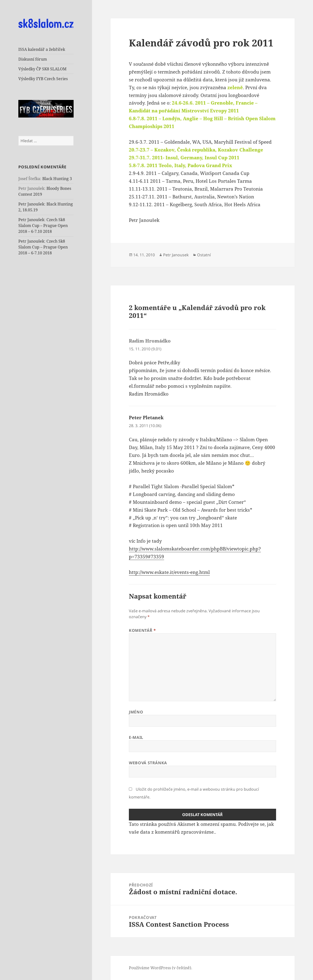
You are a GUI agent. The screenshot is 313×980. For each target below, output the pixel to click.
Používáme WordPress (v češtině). (161, 968)
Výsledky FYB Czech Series (43, 79)
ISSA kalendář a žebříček (42, 49)
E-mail (136, 737)
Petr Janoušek (31, 204)
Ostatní (204, 255)
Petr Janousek (176, 255)
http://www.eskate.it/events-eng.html (169, 572)
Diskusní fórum (33, 59)
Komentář (142, 630)
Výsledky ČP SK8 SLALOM (42, 69)
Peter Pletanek (146, 418)
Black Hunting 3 (57, 179)
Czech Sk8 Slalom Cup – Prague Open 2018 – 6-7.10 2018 (43, 226)
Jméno (136, 712)
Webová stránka (148, 763)
